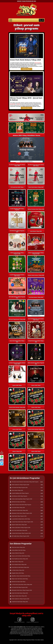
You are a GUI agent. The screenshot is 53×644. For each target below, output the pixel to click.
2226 (42, 533)
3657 (42, 516)
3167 (42, 528)
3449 (42, 522)
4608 (42, 502)
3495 (42, 519)
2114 (42, 536)
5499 (42, 493)
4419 (42, 505)
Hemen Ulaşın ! (26, 69)
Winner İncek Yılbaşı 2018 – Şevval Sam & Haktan (26, 99)
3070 (42, 530)
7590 (42, 490)
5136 (42, 496)
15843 (41, 482)
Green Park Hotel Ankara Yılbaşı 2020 (25, 60)
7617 (42, 488)
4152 (42, 508)
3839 (42, 510)
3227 (42, 525)
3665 (42, 513)
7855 (42, 485)
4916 (42, 499)
